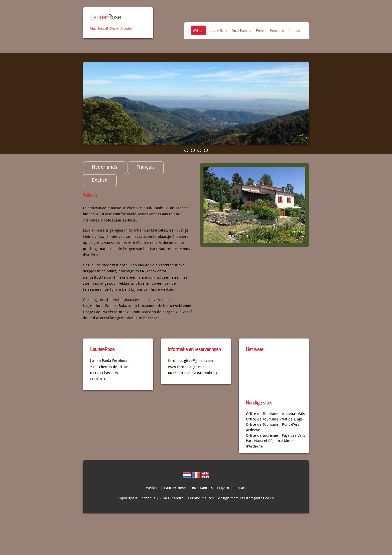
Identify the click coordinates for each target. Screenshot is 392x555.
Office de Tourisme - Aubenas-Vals (275, 414)
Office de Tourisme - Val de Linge (275, 420)
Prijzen (261, 30)
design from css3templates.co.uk (246, 498)
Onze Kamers (241, 30)
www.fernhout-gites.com (189, 367)
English (100, 181)
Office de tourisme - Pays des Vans (276, 436)
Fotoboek (277, 30)
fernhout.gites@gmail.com (191, 361)
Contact (294, 30)
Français (146, 168)
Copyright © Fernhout (136, 498)
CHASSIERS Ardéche (276, 377)
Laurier (106, 16)
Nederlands (105, 168)
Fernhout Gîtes (201, 498)
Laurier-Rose (218, 30)
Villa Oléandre (172, 498)
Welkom (199, 30)
